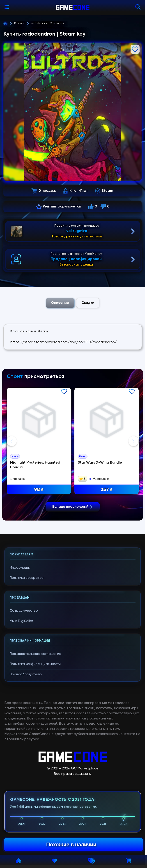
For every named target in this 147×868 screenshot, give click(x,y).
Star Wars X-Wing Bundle (100, 463)
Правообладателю (26, 675)
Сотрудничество (24, 611)
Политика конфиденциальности (35, 664)
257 (107, 490)
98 (39, 490)
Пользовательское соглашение (36, 654)
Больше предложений (73, 507)
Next (133, 441)
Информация (20, 568)
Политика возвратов (27, 578)
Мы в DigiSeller (21, 621)
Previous (12, 441)
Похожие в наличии (71, 845)
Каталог (19, 23)
